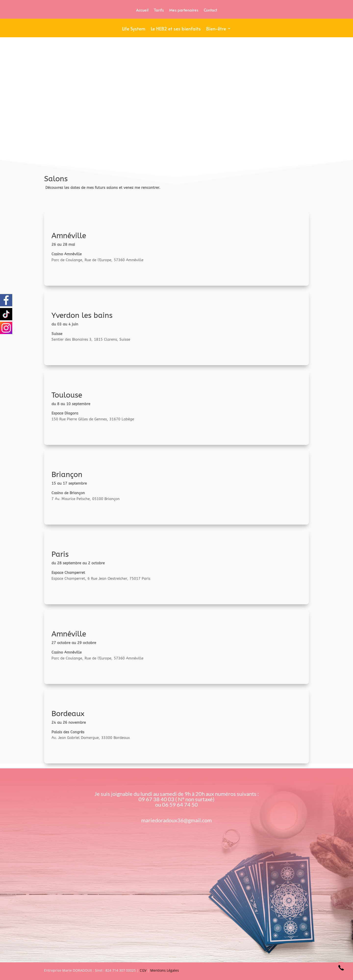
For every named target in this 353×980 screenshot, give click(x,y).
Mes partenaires (184, 10)
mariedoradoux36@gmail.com (176, 820)
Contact (210, 10)
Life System (134, 29)
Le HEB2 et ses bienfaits (176, 29)
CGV (143, 970)
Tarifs (159, 10)
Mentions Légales (165, 970)
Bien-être (216, 29)
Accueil (142, 10)
